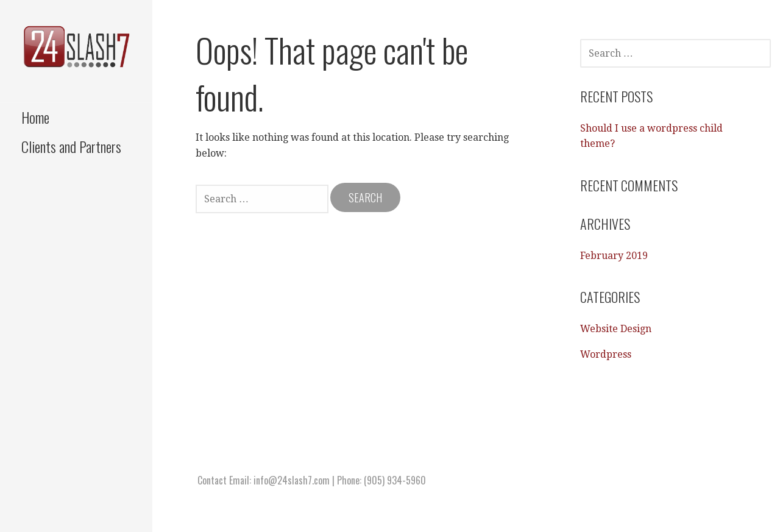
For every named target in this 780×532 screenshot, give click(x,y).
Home (35, 117)
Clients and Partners (71, 146)
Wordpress (606, 354)
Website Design (616, 329)
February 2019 (614, 256)
